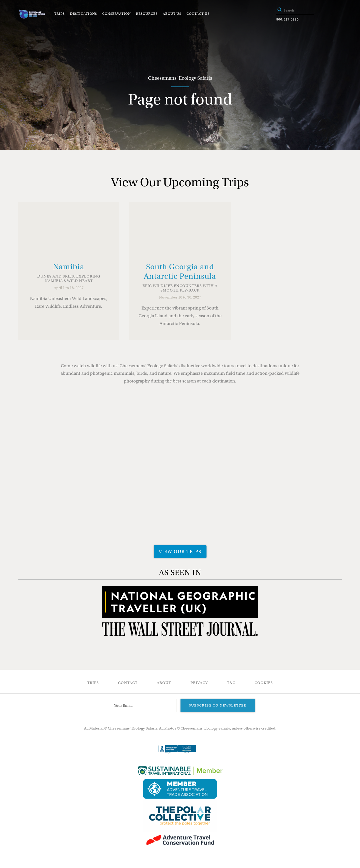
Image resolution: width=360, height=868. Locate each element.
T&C (231, 683)
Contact (128, 683)
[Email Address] (143, 705)
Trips (59, 14)
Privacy (199, 683)
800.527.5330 (287, 19)
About (164, 683)
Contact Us (198, 14)
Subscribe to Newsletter (218, 705)
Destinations (83, 14)
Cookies (264, 683)
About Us (172, 14)
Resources (147, 14)
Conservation (116, 14)
